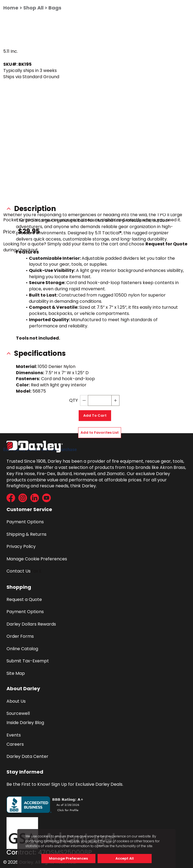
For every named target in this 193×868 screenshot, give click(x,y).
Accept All (125, 858)
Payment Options (25, 522)
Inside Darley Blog (25, 723)
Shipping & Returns (26, 534)
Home (11, 8)
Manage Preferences (68, 858)
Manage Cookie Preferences (37, 559)
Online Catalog (22, 649)
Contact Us (19, 571)
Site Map (16, 673)
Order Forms (20, 636)
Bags (55, 8)
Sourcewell (18, 713)
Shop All (33, 8)
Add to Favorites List (100, 433)
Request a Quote (24, 599)
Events (14, 735)
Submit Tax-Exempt (28, 661)
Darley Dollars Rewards (31, 624)
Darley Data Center (27, 756)
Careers (15, 744)
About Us (16, 701)
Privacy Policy (21, 546)
